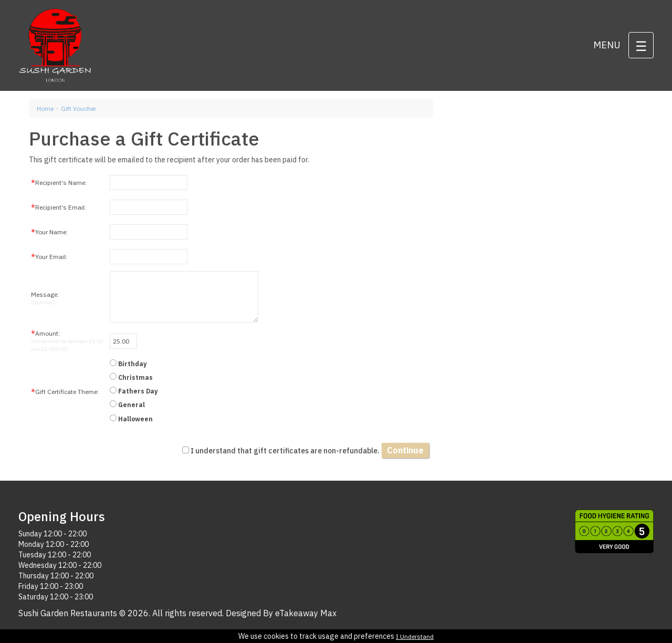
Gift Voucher (78, 108)
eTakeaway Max (306, 613)
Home (45, 108)
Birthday (132, 364)
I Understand (415, 636)
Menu (607, 45)
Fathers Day (138, 391)
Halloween (135, 419)
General (132, 405)
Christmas (135, 377)
